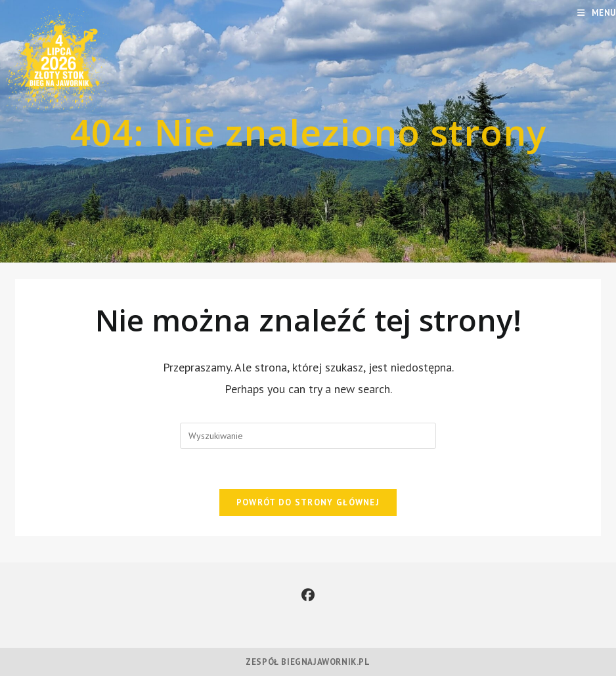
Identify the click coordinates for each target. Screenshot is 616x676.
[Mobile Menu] (597, 13)
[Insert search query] (308, 436)
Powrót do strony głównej (308, 502)
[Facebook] (308, 595)
